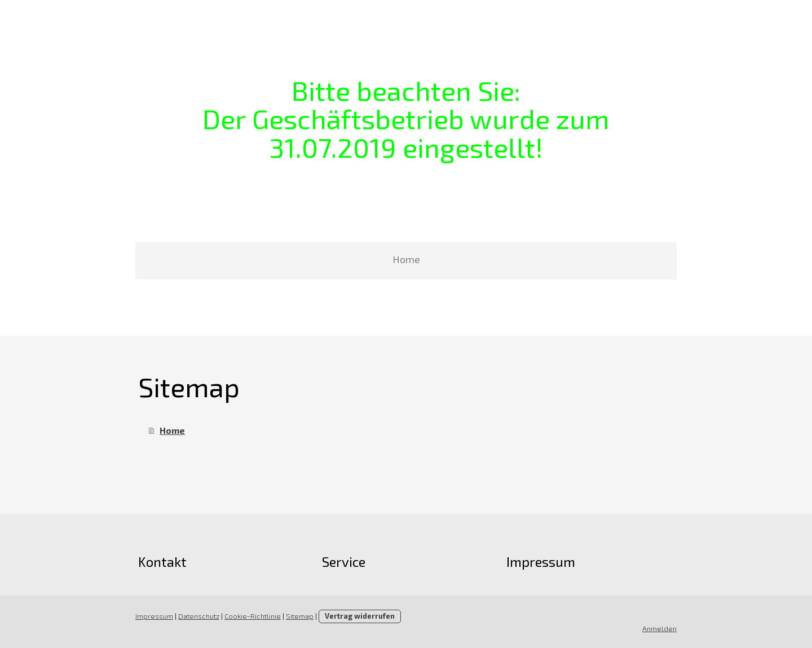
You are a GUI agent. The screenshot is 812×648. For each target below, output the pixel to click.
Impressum (154, 616)
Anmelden (659, 628)
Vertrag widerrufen (360, 616)
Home (406, 259)
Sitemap (300, 616)
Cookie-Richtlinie (253, 616)
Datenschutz (199, 616)
